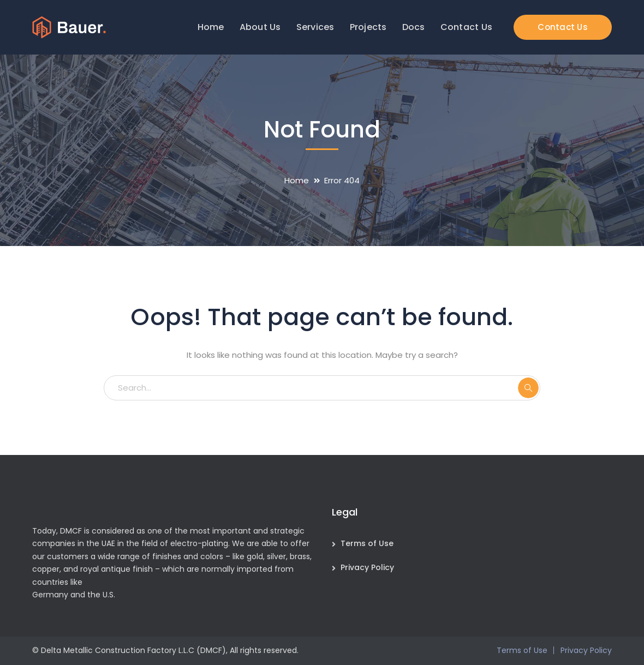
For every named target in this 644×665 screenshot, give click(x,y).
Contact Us (563, 27)
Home (297, 180)
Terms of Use (367, 543)
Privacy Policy (367, 567)
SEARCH (528, 388)
